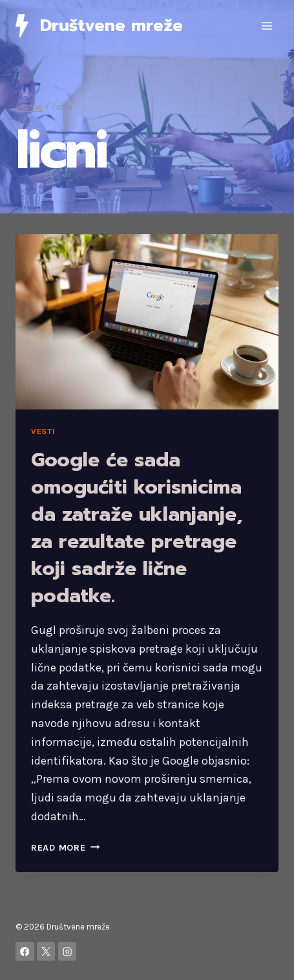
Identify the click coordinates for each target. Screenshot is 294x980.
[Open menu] (267, 26)
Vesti (43, 431)
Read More (65, 848)
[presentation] (147, 322)
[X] (46, 951)
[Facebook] (25, 951)
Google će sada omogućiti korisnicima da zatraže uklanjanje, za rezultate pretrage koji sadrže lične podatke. (137, 528)
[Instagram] (68, 951)
